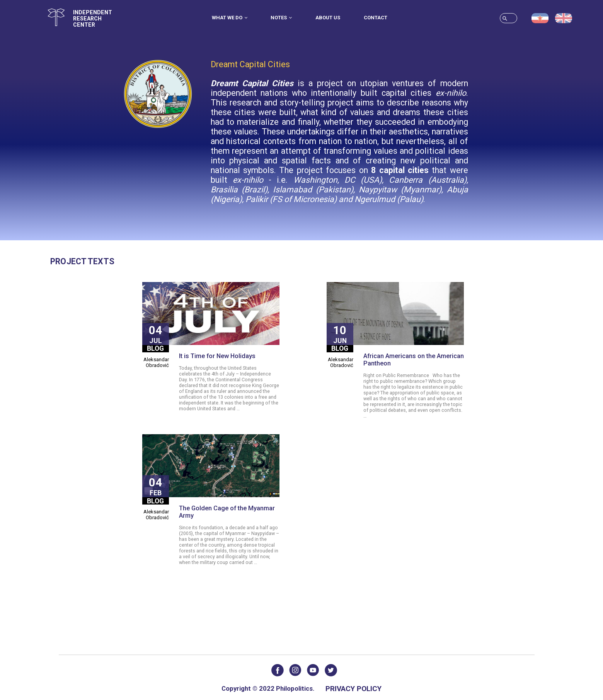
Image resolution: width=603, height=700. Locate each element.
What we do (230, 18)
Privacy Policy (353, 689)
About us (328, 18)
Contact (376, 18)
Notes (281, 18)
